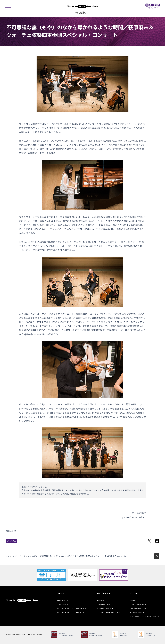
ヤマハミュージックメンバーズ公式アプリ (72, 608)
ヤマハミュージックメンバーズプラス (70, 612)
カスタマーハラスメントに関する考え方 (145, 616)
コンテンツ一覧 (19, 556)
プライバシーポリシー (138, 604)
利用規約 (133, 600)
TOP (8, 556)
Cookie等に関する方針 (138, 608)
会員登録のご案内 (104, 604)
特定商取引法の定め (137, 612)
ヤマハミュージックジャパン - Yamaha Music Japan (153, 6)
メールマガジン (62, 600)
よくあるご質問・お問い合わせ (109, 612)
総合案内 (100, 600)
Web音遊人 (11, 541)
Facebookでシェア (157, 541)
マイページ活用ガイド (105, 608)
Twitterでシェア (149, 541)
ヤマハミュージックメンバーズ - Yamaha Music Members (82, 6)
